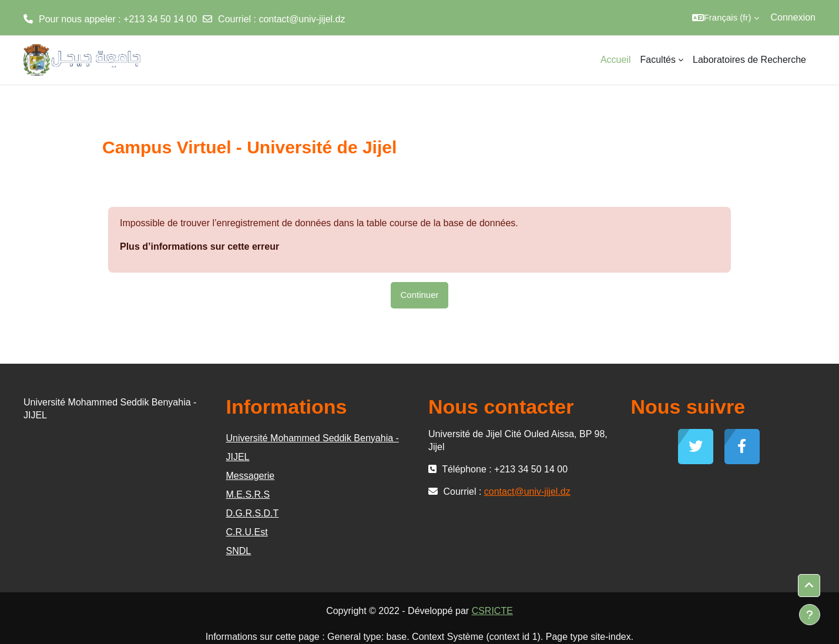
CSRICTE (492, 611)
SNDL (239, 551)
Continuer (419, 295)
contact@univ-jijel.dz (302, 19)
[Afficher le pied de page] (810, 615)
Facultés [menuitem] (658, 60)
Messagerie (251, 476)
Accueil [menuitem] (616, 60)
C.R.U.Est (247, 532)
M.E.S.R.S (248, 494)
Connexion (793, 17)
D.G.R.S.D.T (253, 513)
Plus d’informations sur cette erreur (199, 246)
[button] (726, 18)
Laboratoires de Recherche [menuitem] (749, 60)
